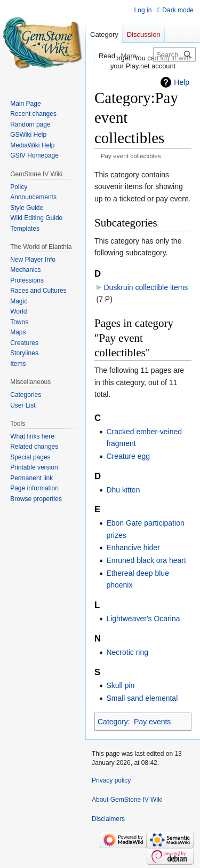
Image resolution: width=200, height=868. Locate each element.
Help (182, 82)
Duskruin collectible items (146, 287)
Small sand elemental (142, 698)
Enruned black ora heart (146, 560)
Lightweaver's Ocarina (143, 619)
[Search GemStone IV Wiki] (174, 54)
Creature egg (128, 456)
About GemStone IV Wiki (127, 800)
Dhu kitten (123, 490)
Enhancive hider (133, 548)
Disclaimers (108, 819)
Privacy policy (111, 780)
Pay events (152, 722)
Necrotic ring (127, 652)
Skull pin (120, 685)
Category (113, 722)
